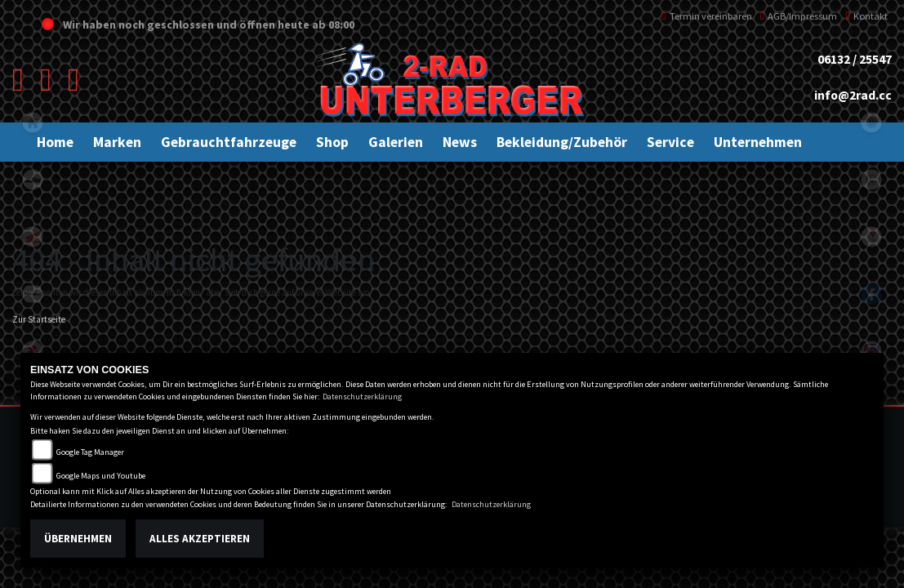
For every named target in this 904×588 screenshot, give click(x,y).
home (33, 122)
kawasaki (33, 294)
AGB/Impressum (799, 16)
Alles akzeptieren (200, 539)
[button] (117, 142)
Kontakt (866, 16)
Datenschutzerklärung (362, 396)
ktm (33, 180)
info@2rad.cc (853, 95)
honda (33, 237)
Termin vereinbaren (707, 16)
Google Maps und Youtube (101, 476)
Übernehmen (78, 539)
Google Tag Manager (90, 452)
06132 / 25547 (855, 59)
